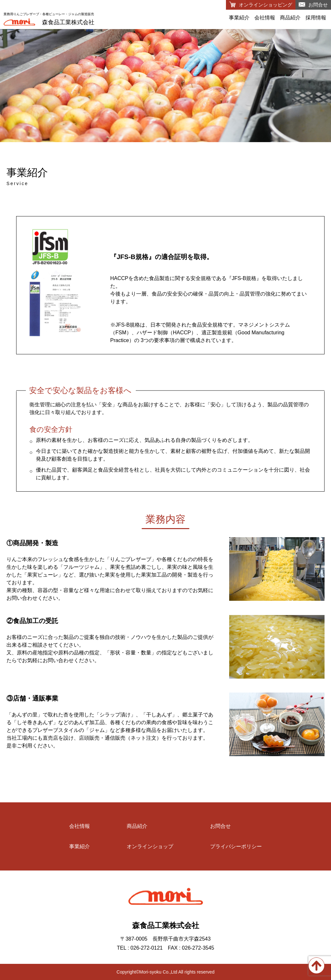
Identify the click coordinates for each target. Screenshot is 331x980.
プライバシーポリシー (236, 846)
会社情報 (265, 18)
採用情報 (316, 18)
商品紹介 (290, 18)
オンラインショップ (150, 846)
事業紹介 (239, 18)
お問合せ (220, 826)
